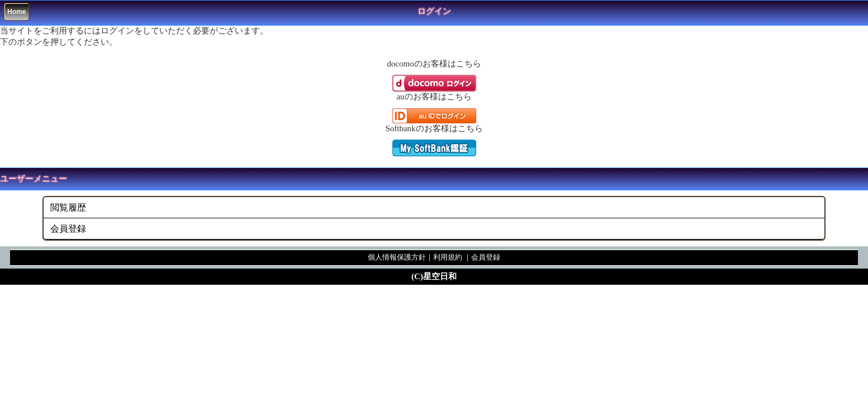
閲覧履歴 (68, 207)
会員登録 (68, 229)
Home (16, 12)
